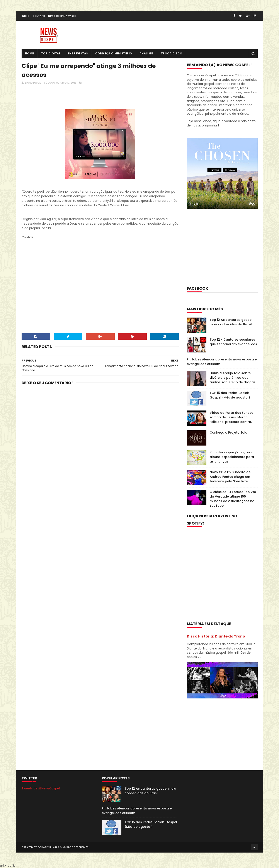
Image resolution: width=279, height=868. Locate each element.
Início (26, 16)
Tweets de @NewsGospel (41, 788)
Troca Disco (172, 53)
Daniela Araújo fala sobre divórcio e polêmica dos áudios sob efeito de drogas (233, 378)
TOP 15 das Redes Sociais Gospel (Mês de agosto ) (230, 395)
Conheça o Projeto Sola (229, 432)
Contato (39, 16)
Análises (147, 53)
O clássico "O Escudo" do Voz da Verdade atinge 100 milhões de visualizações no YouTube (233, 499)
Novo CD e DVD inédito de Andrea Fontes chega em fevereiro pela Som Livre (230, 477)
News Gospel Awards (62, 16)
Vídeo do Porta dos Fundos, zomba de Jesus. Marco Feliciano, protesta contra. (232, 417)
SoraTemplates (48, 847)
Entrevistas (78, 53)
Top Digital (51, 53)
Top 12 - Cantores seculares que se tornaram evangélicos (233, 342)
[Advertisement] (101, 98)
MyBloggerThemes (76, 847)
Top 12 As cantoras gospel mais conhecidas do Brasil (231, 322)
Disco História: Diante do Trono (216, 636)
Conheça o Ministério (114, 53)
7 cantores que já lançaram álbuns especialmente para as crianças (232, 457)
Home (30, 53)
